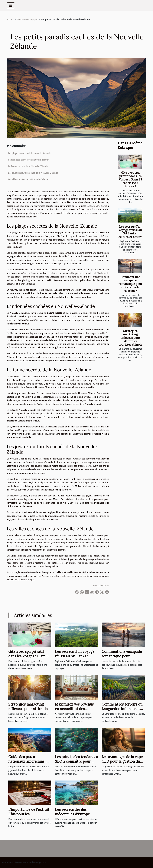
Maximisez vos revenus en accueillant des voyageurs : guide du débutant (74, 711)
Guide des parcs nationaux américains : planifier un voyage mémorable (27, 764)
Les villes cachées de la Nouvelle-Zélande (28, 180)
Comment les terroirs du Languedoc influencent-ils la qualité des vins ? (122, 709)
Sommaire (18, 146)
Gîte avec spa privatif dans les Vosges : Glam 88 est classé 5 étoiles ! (130, 179)
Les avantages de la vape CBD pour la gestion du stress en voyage (122, 761)
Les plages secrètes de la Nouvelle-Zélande (29, 153)
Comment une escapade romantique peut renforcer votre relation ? (130, 284)
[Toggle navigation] (11, 5)
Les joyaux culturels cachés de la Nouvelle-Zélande (33, 173)
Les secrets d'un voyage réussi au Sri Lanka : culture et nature (130, 232)
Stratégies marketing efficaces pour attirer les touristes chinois (130, 338)
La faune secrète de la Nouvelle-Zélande (28, 166)
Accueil (10, 20)
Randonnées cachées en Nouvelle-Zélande (29, 160)
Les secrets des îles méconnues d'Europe (72, 812)
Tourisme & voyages (27, 20)
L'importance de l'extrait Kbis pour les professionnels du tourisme (29, 816)
